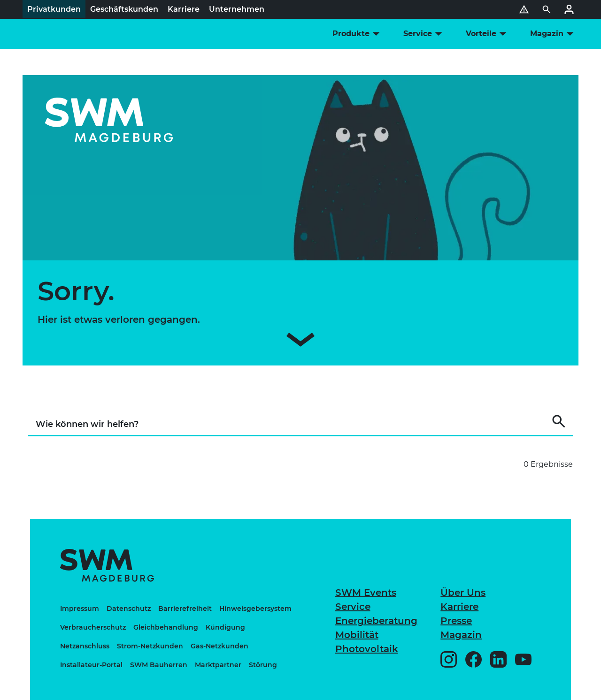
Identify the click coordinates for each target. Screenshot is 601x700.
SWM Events (366, 593)
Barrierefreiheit (185, 609)
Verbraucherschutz (93, 627)
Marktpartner (218, 665)
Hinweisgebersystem (255, 609)
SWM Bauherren (159, 665)
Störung (263, 665)
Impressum (80, 609)
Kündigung (225, 627)
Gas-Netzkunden (220, 646)
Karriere (459, 607)
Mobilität (357, 635)
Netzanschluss (85, 646)
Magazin (461, 635)
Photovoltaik (367, 649)
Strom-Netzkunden (150, 646)
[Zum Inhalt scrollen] (300, 342)
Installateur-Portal (91, 665)
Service (353, 607)
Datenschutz (129, 609)
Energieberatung (376, 621)
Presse (456, 621)
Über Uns (463, 593)
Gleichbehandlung (166, 627)
